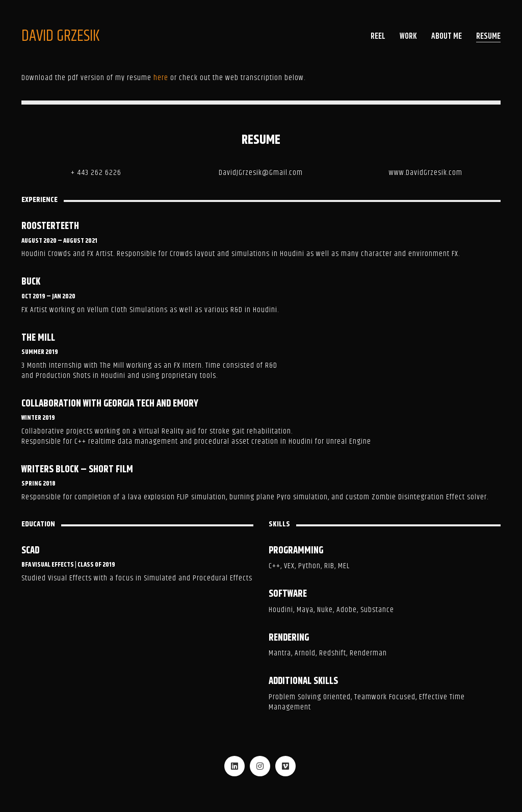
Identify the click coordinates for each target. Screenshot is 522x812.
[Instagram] (260, 766)
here (161, 78)
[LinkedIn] (234, 766)
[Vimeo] (285, 766)
